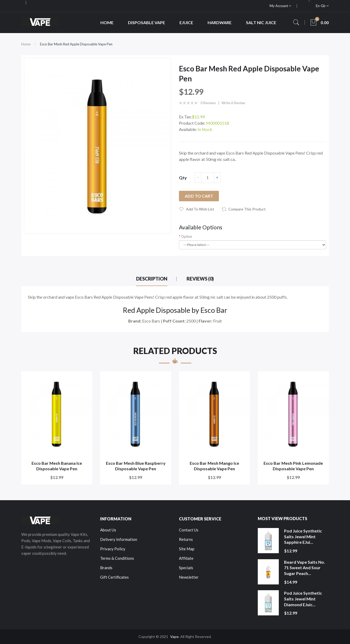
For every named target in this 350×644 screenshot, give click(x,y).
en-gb (322, 6)
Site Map (187, 549)
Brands (106, 568)
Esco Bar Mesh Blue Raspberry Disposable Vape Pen (136, 466)
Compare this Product (247, 209)
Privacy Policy (113, 549)
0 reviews (208, 103)
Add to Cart (199, 196)
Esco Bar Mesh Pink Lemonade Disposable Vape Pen (293, 466)
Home (26, 44)
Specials (186, 568)
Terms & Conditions (117, 558)
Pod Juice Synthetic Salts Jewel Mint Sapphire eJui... (303, 536)
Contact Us (189, 530)
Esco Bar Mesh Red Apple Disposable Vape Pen (76, 44)
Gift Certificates (114, 577)
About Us (108, 530)
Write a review (233, 103)
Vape (174, 637)
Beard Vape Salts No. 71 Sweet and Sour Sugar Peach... (305, 568)
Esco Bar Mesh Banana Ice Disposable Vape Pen (57, 466)
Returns (186, 539)
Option (187, 236)
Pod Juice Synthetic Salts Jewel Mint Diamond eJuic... (303, 599)
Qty (183, 178)
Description (152, 279)
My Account (280, 6)
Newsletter (189, 577)
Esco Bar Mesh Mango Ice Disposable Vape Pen (214, 466)
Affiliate (186, 558)
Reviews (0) (200, 279)
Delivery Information (119, 539)
